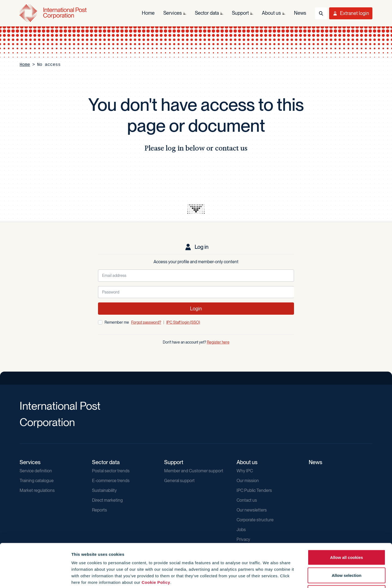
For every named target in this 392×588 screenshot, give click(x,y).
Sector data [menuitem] (207, 13)
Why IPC (245, 471)
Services (30, 462)
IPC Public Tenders (254, 490)
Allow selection (346, 535)
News (316, 462)
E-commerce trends (111, 481)
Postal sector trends (111, 471)
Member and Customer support (194, 471)
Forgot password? (146, 322)
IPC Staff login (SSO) (183, 322)
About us (247, 462)
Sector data (106, 462)
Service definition (36, 471)
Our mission (248, 481)
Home (25, 65)
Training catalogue (37, 481)
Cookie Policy (156, 542)
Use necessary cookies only (347, 552)
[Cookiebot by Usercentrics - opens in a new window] (35, 577)
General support (179, 481)
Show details (294, 577)
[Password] (196, 292)
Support (174, 462)
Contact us (247, 500)
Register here (218, 342)
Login (196, 309)
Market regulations (37, 490)
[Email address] (196, 276)
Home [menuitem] (148, 13)
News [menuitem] (300, 13)
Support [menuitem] (240, 13)
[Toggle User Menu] (351, 13)
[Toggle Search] (321, 13)
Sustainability (104, 490)
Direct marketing (107, 500)
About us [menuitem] (271, 13)
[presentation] (196, 209)
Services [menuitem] (173, 13)
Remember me (117, 322)
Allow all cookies (347, 517)
